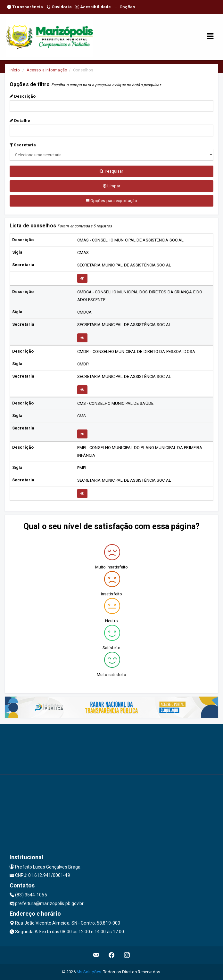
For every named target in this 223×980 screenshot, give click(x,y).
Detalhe (20, 121)
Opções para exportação (111, 201)
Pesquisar (111, 171)
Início (15, 70)
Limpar (112, 186)
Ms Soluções (89, 972)
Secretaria (23, 145)
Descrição (23, 96)
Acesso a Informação (47, 70)
